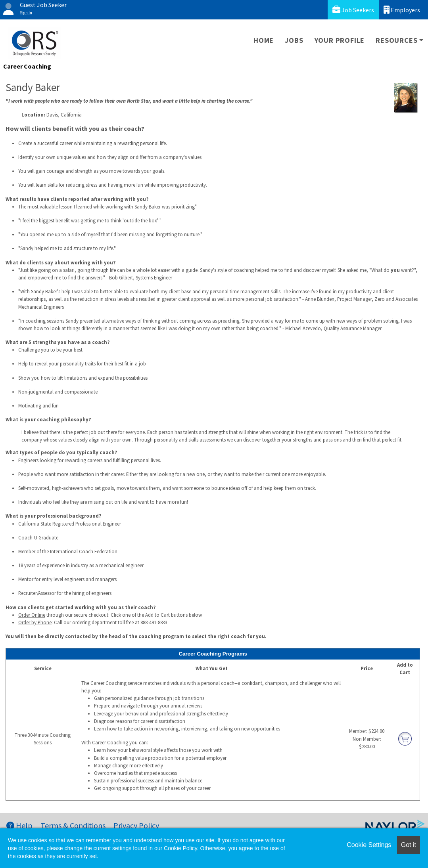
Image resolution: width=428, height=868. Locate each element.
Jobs (294, 40)
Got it (409, 845)
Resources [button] (396, 40)
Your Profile (340, 40)
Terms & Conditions (73, 825)
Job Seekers (353, 10)
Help (19, 825)
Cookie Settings (369, 845)
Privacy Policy (136, 825)
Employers (402, 10)
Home (264, 40)
